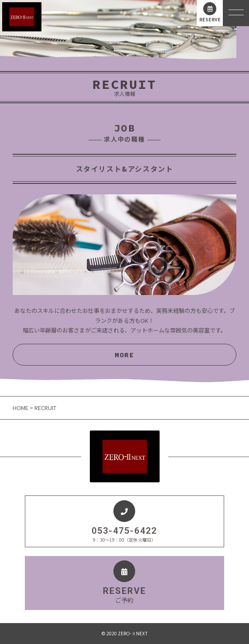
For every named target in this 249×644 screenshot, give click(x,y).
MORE (124, 355)
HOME (21, 408)
